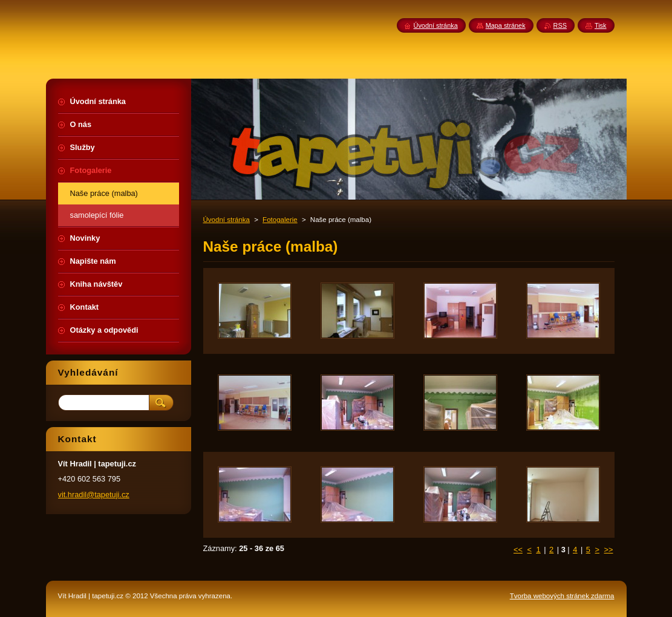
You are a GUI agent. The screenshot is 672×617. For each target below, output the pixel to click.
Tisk (601, 25)
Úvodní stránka (227, 220)
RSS (560, 25)
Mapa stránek (506, 25)
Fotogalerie (280, 220)
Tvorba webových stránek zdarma (562, 596)
